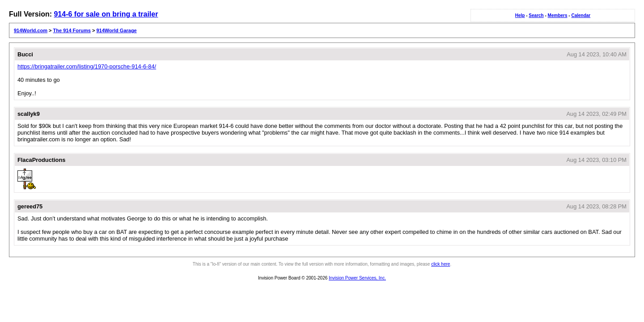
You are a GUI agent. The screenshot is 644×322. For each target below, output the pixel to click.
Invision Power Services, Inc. (357, 278)
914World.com (31, 30)
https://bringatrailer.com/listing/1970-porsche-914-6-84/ (87, 66)
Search (536, 15)
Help (520, 15)
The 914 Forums (72, 30)
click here (441, 264)
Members (558, 15)
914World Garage (116, 30)
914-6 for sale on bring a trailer (106, 14)
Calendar (581, 15)
